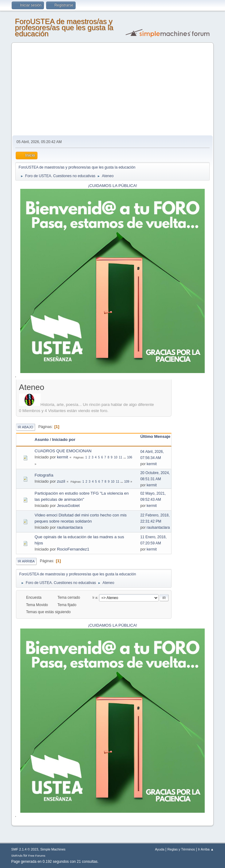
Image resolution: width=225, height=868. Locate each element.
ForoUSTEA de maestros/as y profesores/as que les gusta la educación (64, 27)
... (125, 457)
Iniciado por (64, 440)
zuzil (61, 481)
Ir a (95, 597)
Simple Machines (53, 849)
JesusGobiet (68, 506)
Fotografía (44, 475)
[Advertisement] (113, 89)
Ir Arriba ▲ (206, 849)
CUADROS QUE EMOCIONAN (63, 451)
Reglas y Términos (181, 849)
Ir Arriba (26, 561)
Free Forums (37, 856)
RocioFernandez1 (73, 549)
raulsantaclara (70, 527)
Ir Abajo (26, 427)
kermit (62, 457)
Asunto (42, 440)
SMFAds (17, 856)
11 (121, 457)
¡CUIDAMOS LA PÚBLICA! (112, 186)
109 (127, 482)
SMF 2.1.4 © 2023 (25, 849)
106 (130, 457)
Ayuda (160, 849)
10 (116, 457)
